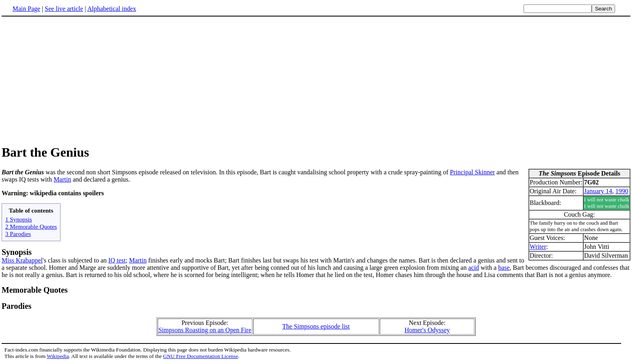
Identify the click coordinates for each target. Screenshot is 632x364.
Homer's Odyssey (427, 330)
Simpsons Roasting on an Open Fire (205, 330)
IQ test (117, 260)
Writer (538, 247)
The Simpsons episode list (316, 326)
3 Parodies (18, 234)
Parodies (17, 306)
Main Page (26, 9)
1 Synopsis (19, 219)
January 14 (598, 191)
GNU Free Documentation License (200, 356)
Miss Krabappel (22, 260)
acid (474, 268)
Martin (62, 179)
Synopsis (17, 252)
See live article (64, 9)
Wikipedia (58, 356)
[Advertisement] (69, 80)
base (504, 268)
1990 (622, 191)
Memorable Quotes (35, 290)
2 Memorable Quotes (31, 226)
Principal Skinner (472, 172)
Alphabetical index (111, 9)
